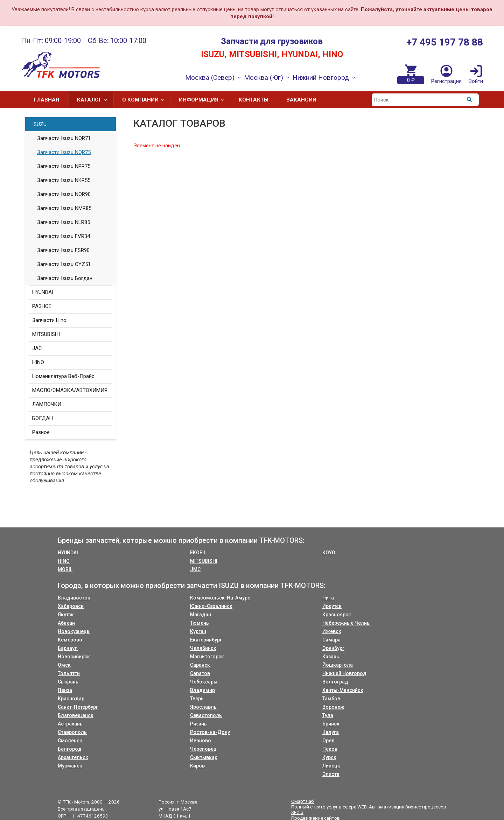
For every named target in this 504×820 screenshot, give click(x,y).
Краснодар (71, 699)
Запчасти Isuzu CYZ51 (64, 264)
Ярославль (203, 707)
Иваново (201, 741)
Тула (328, 715)
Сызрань (68, 682)
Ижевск (332, 631)
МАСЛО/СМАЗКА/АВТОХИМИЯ (70, 390)
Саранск (200, 665)
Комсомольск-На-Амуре (220, 598)
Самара (331, 640)
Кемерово (70, 640)
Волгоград (335, 682)
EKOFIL (198, 553)
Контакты (254, 100)
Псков (330, 749)
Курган (198, 631)
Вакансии (301, 100)
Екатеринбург (206, 640)
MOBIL (65, 569)
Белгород (70, 749)
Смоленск (70, 741)
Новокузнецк (74, 631)
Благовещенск (76, 715)
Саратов (200, 673)
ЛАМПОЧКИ (47, 404)
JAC (37, 348)
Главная (47, 100)
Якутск (66, 615)
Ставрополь (72, 732)
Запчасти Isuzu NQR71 (64, 138)
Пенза (65, 690)
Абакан (66, 623)
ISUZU (39, 124)
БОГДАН (43, 418)
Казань (331, 657)
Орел (328, 741)
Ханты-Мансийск (343, 690)
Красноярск (337, 615)
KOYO (329, 553)
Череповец (203, 749)
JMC (195, 569)
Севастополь (206, 715)
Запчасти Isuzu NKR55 (64, 180)
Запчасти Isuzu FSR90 (63, 250)
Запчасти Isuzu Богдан (65, 278)
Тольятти (69, 673)
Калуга (331, 732)
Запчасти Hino (49, 320)
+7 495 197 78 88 (445, 42)
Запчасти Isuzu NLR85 (64, 222)
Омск (64, 665)
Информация (204, 100)
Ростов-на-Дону (210, 732)
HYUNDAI (43, 292)
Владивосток (74, 598)
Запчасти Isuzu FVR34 (64, 236)
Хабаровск (71, 606)
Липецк (331, 766)
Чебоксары (204, 682)
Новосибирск (74, 657)
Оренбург (333, 648)
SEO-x (297, 812)
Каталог (94, 100)
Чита (328, 598)
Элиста (331, 774)
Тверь (197, 699)
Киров (197, 766)
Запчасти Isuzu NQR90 (64, 194)
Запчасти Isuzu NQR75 (64, 152)
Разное (41, 432)
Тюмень (199, 623)
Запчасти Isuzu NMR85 (64, 208)
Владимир (202, 690)
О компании (145, 100)
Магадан (201, 615)
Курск (329, 757)
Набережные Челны (346, 623)
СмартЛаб (303, 801)
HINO (38, 362)
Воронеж (333, 707)
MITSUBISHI (46, 334)
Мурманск (70, 766)
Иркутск (332, 606)
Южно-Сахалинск (211, 606)
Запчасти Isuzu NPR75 (64, 166)
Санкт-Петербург (78, 707)
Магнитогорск (207, 657)
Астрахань (70, 724)
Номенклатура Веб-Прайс (63, 376)
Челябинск (203, 648)
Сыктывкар (204, 757)
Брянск (331, 724)
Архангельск (73, 757)
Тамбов (331, 699)
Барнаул (68, 648)
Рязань (198, 724)
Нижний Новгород (344, 673)
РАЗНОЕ (42, 306)
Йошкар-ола (338, 665)
